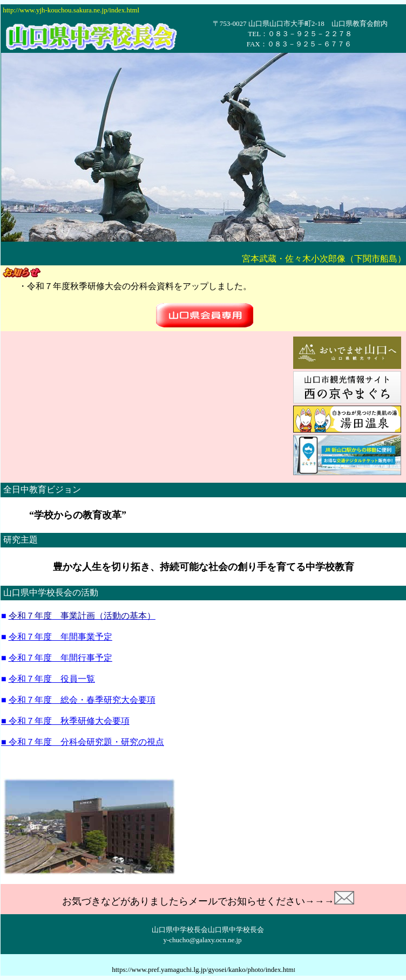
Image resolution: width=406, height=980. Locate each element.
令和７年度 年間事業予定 (60, 637)
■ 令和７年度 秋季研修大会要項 (65, 721)
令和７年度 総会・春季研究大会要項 (82, 700)
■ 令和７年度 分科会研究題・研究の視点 (83, 742)
